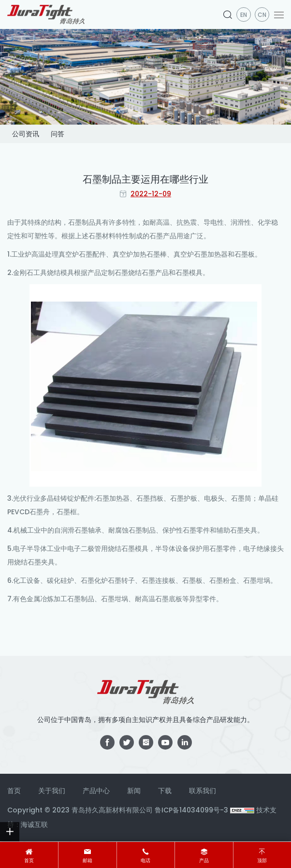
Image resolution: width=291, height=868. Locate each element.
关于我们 (52, 791)
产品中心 (96, 791)
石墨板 (245, 254)
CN (262, 15)
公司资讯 (26, 134)
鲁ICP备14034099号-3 (191, 810)
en (244, 15)
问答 (58, 134)
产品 (204, 861)
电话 (145, 861)
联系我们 (203, 791)
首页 (29, 861)
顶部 (262, 861)
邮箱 (87, 861)
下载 (165, 791)
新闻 (134, 791)
